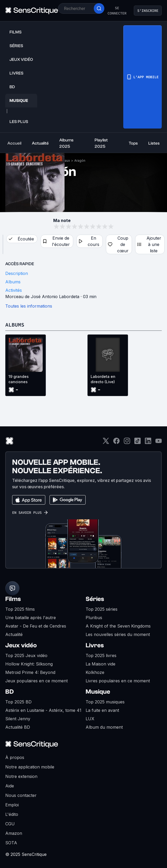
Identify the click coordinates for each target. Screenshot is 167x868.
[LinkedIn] (148, 443)
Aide (10, 786)
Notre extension (21, 776)
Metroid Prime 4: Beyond (30, 672)
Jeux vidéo (21, 645)
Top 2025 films (20, 609)
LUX (90, 719)
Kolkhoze (95, 672)
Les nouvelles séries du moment (118, 634)
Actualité (14, 634)
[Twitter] (106, 443)
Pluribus (94, 618)
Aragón (80, 161)
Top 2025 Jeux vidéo (26, 655)
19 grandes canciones (19, 379)
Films (13, 599)
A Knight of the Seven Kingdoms (118, 626)
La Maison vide (100, 664)
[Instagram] (127, 443)
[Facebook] (116, 443)
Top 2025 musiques (105, 702)
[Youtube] (159, 443)
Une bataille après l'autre (31, 618)
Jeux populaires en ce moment (36, 681)
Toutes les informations (29, 306)
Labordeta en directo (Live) (103, 379)
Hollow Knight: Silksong (29, 664)
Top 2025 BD (18, 702)
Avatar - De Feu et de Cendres (36, 626)
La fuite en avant (102, 710)
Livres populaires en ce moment (118, 681)
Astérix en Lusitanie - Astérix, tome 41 (43, 710)
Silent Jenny (18, 719)
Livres (95, 645)
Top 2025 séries (102, 609)
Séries (95, 599)
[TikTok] (137, 443)
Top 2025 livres (101, 655)
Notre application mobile (30, 767)
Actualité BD (18, 727)
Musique (98, 692)
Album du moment (104, 727)
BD (9, 692)
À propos (15, 757)
